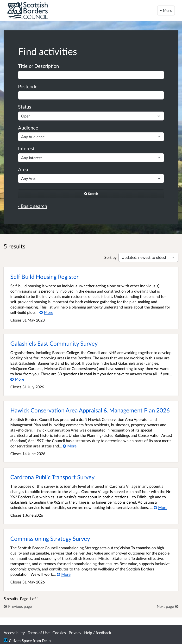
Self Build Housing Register (44, 277)
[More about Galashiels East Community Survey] (17, 379)
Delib (46, 641)
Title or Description (38, 66)
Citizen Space (20, 641)
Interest (26, 148)
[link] (18, 606)
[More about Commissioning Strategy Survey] (64, 574)
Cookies (59, 633)
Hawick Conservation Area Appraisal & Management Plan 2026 (90, 410)
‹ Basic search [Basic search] (33, 206)
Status (25, 107)
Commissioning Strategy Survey (50, 538)
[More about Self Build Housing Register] (46, 312)
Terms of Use (39, 633)
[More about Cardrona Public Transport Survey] (160, 507)
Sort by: (111, 257)
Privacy (75, 633)
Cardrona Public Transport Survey (52, 477)
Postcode (28, 86)
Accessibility (14, 633)
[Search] (91, 194)
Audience (28, 128)
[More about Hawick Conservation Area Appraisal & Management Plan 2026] (70, 446)
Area (23, 169)
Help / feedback (98, 633)
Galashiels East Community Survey (54, 343)
